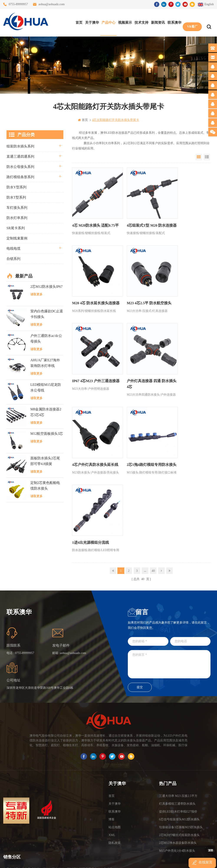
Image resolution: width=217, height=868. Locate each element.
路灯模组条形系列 (20, 177)
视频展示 (124, 22)
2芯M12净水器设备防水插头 (178, 764)
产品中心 (107, 22)
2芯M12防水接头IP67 (46, 287)
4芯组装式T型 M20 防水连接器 (139, 220)
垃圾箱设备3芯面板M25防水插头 (181, 748)
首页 (78, 22)
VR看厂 (191, 22)
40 (153, 401)
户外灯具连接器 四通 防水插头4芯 (185, 295)
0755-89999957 (18, 4)
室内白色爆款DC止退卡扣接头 (47, 314)
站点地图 (115, 748)
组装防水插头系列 (20, 146)
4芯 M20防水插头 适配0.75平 (92, 220)
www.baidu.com (118, 861)
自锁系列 (13, 259)
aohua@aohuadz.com (52, 4)
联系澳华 (173, 22)
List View (207, 157)
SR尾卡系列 (16, 228)
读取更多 (36, 294)
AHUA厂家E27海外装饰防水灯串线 (45, 363)
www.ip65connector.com (146, 861)
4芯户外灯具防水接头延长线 (92, 370)
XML (112, 756)
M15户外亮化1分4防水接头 (177, 772)
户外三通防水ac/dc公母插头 (46, 338)
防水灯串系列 (17, 218)
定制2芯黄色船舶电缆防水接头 (45, 485)
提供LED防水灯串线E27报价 (178, 733)
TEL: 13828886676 (95, 834)
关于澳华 (91, 22)
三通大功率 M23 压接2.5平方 (178, 717)
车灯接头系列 (17, 208)
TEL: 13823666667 (16, 834)
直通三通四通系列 (20, 156)
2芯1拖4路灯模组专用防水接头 (139, 370)
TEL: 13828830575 (56, 834)
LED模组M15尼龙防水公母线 (46, 387)
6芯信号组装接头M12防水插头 (179, 741)
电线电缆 (13, 248)
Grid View (199, 157)
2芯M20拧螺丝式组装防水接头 (179, 756)
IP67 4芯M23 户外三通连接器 (139, 295)
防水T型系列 (16, 197)
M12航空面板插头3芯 (47, 434)
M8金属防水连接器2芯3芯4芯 (46, 412)
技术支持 (140, 22)
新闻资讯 (157, 22)
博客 (112, 741)
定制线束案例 (17, 238)
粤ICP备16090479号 (145, 854)
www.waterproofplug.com (89, 861)
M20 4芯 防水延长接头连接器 (186, 220)
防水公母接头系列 (20, 167)
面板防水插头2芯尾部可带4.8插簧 (45, 461)
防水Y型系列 (16, 187)
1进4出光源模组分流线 (182, 367)
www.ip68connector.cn (178, 861)
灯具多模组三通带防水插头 (177, 725)
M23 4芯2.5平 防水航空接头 (93, 292)
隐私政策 (115, 764)
